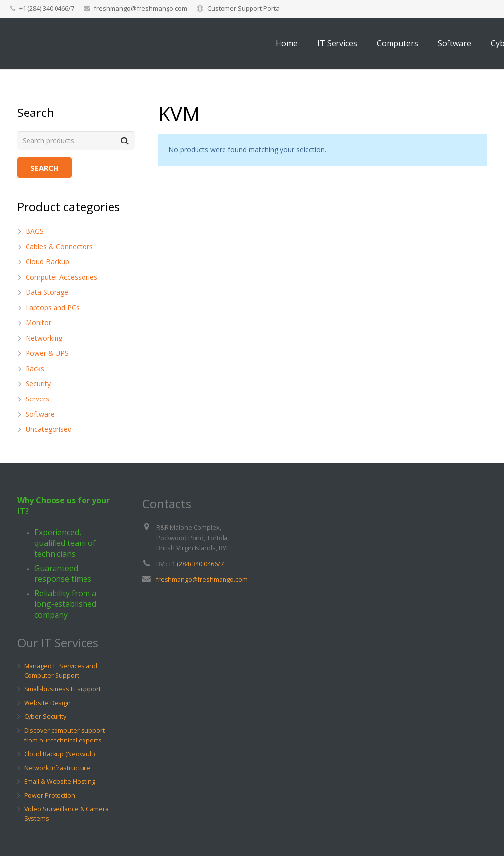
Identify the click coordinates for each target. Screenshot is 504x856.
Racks (35, 368)
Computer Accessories (61, 277)
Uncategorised (49, 429)
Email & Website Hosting (60, 782)
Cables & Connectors (59, 246)
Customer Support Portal (244, 8)
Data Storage (47, 292)
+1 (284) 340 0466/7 (196, 564)
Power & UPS (47, 353)
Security (38, 384)
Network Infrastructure (57, 768)
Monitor (38, 323)
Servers (37, 399)
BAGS (35, 231)
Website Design (47, 703)
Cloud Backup (47, 262)
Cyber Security (45, 717)
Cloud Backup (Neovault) (59, 754)
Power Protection (50, 795)
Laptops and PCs (53, 307)
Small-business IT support (62, 690)
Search (44, 168)
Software (40, 414)
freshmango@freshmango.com (140, 8)
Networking (44, 338)
